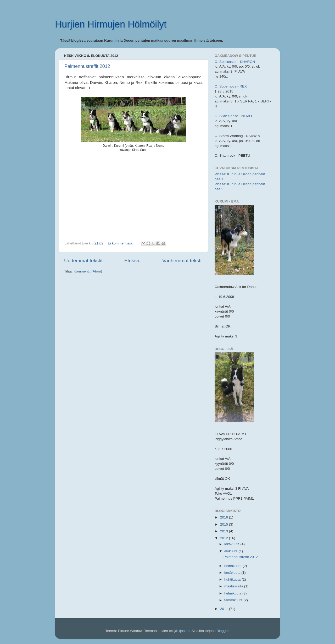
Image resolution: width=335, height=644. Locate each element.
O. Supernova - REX (231, 86)
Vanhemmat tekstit (183, 261)
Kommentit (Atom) (88, 271)
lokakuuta (232, 544)
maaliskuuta (234, 586)
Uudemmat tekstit (83, 261)
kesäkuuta (233, 573)
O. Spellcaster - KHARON (235, 62)
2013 (225, 531)
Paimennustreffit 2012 (87, 66)
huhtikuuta (233, 579)
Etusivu (132, 261)
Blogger (223, 631)
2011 (225, 609)
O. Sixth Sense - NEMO (233, 116)
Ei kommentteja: (121, 243)
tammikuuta (234, 600)
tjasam (185, 631)
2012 (225, 538)
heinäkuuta (233, 566)
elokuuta (231, 551)
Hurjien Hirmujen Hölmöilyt (111, 24)
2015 (225, 524)
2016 (225, 517)
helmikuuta (233, 593)
